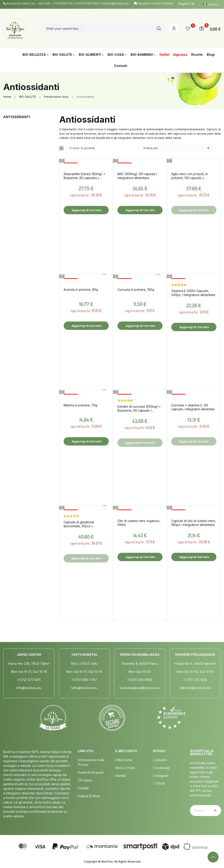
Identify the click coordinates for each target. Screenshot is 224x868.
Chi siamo (85, 780)
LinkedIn (160, 760)
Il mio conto (124, 760)
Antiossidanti (17, 117)
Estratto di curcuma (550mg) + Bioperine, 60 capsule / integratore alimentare (139, 409)
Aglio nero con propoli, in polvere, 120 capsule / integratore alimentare (190, 176)
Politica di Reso (89, 796)
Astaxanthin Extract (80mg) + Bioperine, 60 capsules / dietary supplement (84, 176)
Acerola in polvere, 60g (81, 290)
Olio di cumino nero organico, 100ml (139, 523)
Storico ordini (125, 768)
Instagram (161, 776)
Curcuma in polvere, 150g (136, 290)
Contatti (83, 788)
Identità (121, 776)
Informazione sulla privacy (91, 762)
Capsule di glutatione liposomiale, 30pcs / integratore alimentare (80, 524)
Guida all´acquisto (91, 772)
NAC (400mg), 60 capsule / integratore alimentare (137, 176)
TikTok (159, 784)
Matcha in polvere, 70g (80, 405)
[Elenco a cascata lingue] (212, 4)
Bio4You (107, 861)
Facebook (161, 768)
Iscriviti (214, 811)
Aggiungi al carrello (86, 210)
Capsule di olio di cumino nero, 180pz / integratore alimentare (194, 523)
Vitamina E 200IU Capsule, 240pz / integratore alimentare (193, 293)
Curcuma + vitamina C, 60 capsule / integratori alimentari (193, 407)
